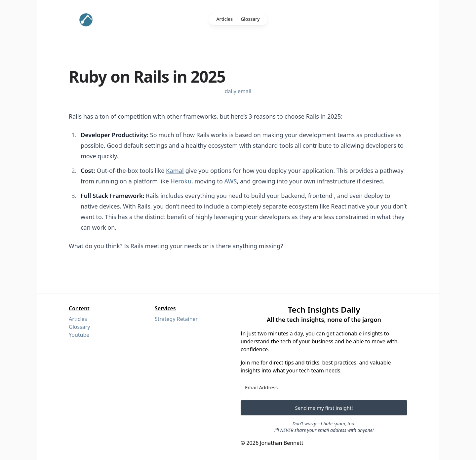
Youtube (79, 335)
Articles (224, 19)
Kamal (175, 171)
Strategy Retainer (176, 319)
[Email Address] (324, 387)
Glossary (250, 19)
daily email (238, 91)
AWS (231, 181)
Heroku (181, 181)
